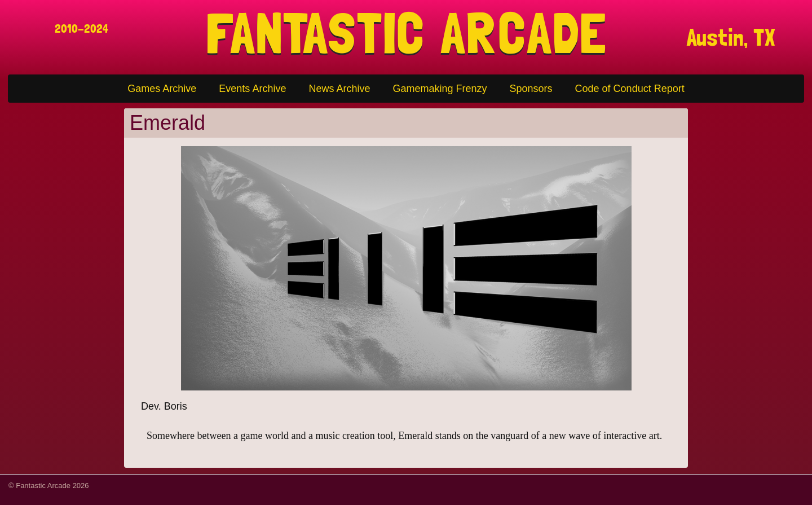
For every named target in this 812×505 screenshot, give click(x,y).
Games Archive (162, 89)
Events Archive (252, 89)
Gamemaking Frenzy (440, 89)
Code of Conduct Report (630, 89)
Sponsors (531, 89)
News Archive (339, 89)
